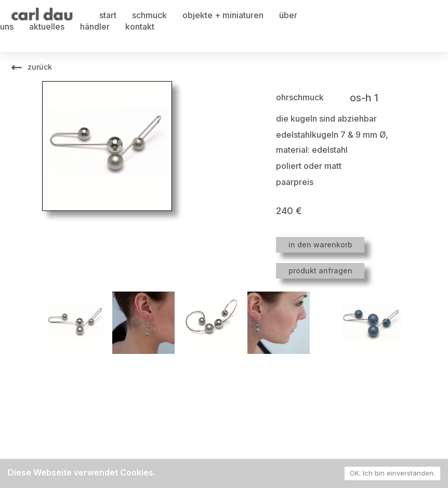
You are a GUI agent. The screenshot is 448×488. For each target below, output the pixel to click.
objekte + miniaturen (223, 15)
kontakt (140, 27)
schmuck (149, 15)
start (108, 15)
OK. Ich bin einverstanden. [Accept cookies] (392, 473)
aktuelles (47, 27)
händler (95, 27)
